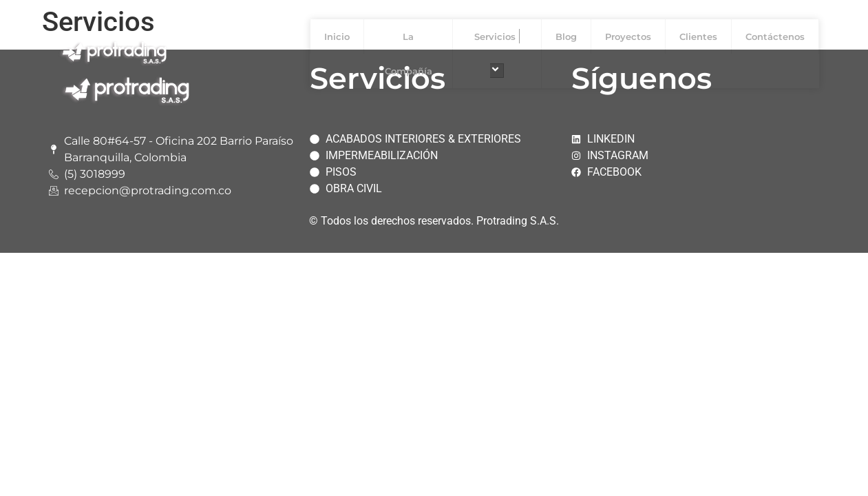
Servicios (497, 53)
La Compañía (409, 54)
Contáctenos (775, 37)
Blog (566, 37)
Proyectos (628, 37)
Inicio (337, 37)
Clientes (698, 37)
